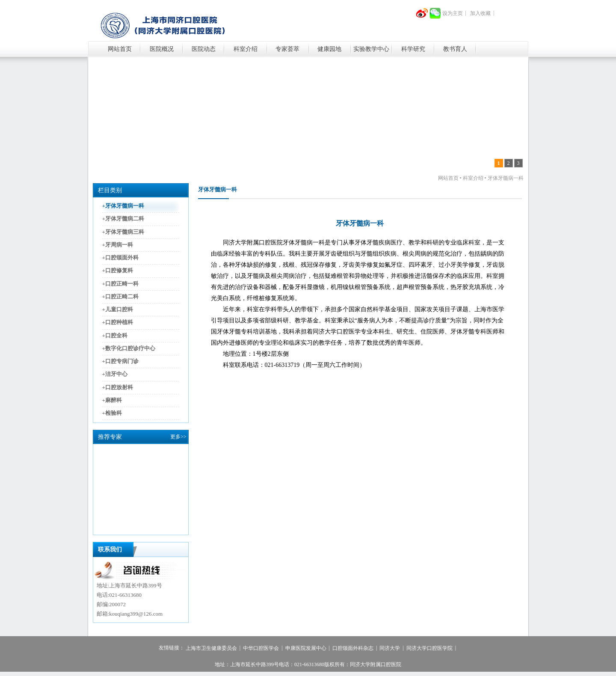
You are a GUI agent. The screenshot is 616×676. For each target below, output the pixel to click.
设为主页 (453, 13)
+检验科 (112, 413)
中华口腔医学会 (261, 648)
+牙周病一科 (118, 245)
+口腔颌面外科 (120, 258)
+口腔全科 (115, 335)
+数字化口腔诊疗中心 (129, 348)
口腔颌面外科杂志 (353, 648)
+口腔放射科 (118, 387)
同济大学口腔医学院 (429, 648)
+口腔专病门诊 (120, 361)
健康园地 (329, 49)
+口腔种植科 (118, 323)
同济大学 (390, 648)
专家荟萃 (287, 49)
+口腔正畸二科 (120, 296)
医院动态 (204, 49)
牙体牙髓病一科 (506, 178)
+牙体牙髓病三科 (123, 232)
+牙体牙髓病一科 (123, 206)
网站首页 (120, 49)
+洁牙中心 (115, 374)
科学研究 (413, 49)
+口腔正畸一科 (120, 284)
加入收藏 (480, 13)
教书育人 (455, 49)
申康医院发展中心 (306, 648)
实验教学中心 (371, 49)
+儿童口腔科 (118, 309)
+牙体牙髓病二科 (123, 219)
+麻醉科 (112, 400)
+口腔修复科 (118, 271)
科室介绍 (246, 49)
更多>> (178, 437)
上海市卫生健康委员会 (211, 648)
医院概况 (162, 49)
